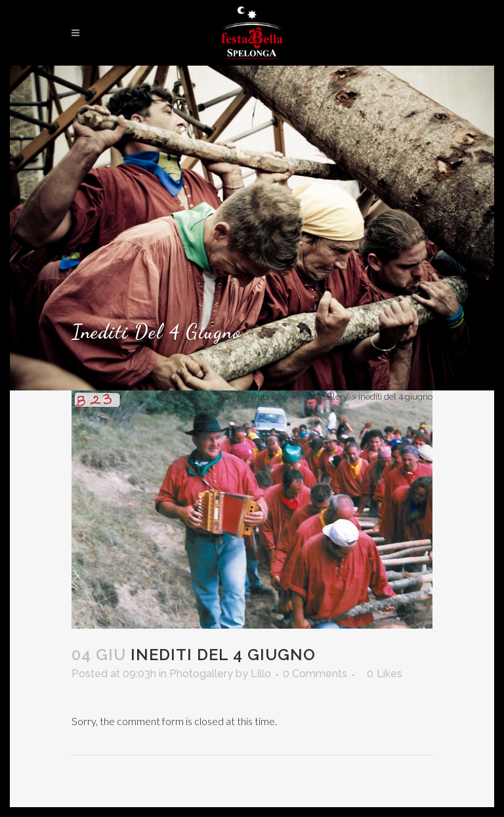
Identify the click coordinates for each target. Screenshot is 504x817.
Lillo (261, 674)
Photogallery (323, 397)
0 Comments (315, 674)
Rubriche (269, 397)
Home (231, 397)
